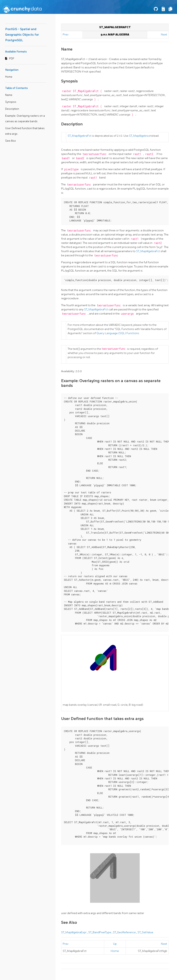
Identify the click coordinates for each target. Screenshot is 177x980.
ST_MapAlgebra (139, 136)
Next (164, 35)
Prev (66, 35)
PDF (12, 59)
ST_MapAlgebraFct (80, 136)
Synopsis (11, 102)
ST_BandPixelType (100, 932)
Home (9, 77)
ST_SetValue (145, 932)
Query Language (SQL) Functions (118, 333)
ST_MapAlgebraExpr (74, 932)
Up (115, 944)
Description (12, 109)
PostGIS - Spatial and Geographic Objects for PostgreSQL (22, 35)
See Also (11, 141)
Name (9, 95)
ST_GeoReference (125, 932)
